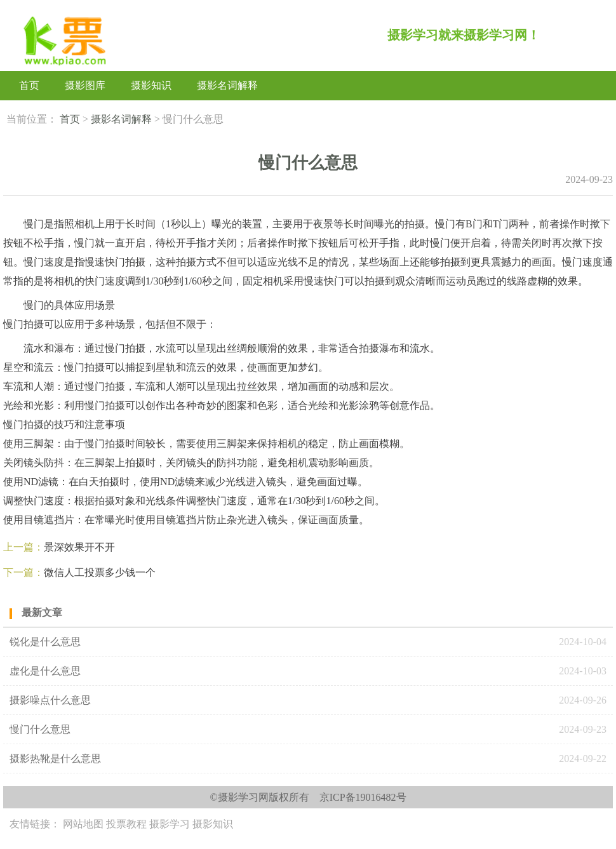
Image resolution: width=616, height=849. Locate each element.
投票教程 (126, 824)
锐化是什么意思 (45, 642)
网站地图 (83, 824)
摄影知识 (151, 85)
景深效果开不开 (79, 547)
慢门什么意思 (40, 729)
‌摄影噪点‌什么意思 (50, 700)
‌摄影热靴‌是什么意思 (55, 759)
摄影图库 (85, 85)
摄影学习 (170, 824)
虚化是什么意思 (45, 671)
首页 (29, 85)
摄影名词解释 (227, 85)
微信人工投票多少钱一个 (100, 572)
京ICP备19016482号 (363, 797)
